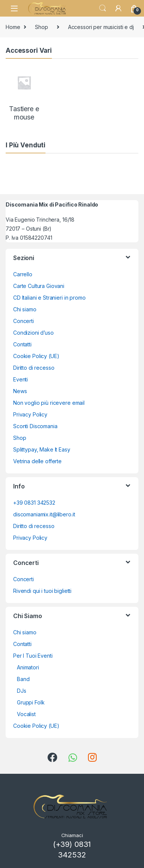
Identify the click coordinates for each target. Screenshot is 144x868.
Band (23, 679)
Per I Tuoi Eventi (33, 656)
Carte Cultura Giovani (39, 286)
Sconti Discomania (35, 426)
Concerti (23, 321)
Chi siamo (25, 309)
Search (103, 8)
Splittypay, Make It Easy (42, 449)
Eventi (20, 379)
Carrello (23, 274)
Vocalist (26, 714)
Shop (41, 27)
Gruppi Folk (31, 702)
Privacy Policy (30, 414)
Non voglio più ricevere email (49, 403)
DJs (22, 691)
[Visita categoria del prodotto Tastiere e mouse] (24, 93)
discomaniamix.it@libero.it (44, 514)
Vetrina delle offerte (37, 461)
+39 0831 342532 (34, 503)
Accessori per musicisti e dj (101, 27)
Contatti (22, 344)
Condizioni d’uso (33, 333)
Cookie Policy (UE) (36, 356)
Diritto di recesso (34, 368)
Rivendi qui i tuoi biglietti (42, 591)
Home (13, 27)
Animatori (28, 667)
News (20, 391)
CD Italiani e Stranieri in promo (49, 298)
